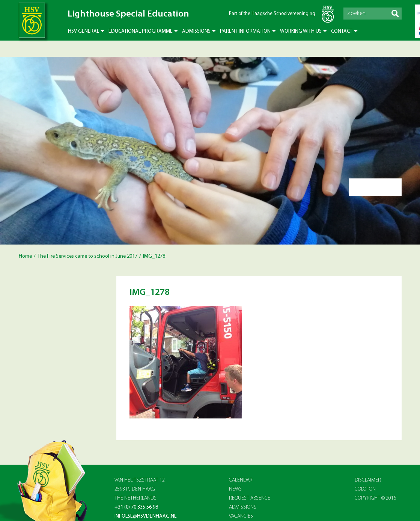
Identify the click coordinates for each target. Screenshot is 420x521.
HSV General (84, 31)
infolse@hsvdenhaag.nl (145, 516)
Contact (342, 31)
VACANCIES (241, 516)
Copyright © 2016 (376, 498)
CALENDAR (241, 480)
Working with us (301, 31)
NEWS (235, 489)
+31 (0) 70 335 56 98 (136, 507)
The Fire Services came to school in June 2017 (87, 256)
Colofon (365, 489)
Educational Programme (141, 31)
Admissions (196, 31)
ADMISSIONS (243, 507)
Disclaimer (368, 480)
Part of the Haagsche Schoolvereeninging (272, 14)
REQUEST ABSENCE (250, 498)
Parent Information (245, 31)
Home (25, 256)
